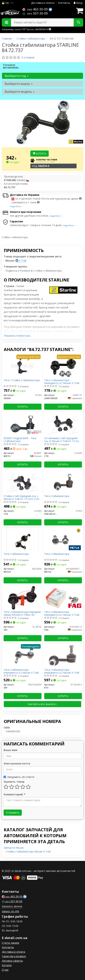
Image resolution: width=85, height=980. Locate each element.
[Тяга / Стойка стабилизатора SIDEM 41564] (22, 366)
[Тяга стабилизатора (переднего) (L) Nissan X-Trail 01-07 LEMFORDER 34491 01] (63, 366)
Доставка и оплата (43, 3)
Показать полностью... (18, 336)
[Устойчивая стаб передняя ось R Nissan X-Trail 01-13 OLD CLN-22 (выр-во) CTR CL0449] (63, 424)
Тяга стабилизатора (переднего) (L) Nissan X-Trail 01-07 (62, 382)
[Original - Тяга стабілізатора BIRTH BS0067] (23, 424)
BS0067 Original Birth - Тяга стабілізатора (20, 440)
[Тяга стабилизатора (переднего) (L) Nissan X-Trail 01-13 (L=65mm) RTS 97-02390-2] (63, 655)
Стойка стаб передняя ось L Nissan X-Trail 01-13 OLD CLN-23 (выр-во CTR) (22, 497)
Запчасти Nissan (14, 848)
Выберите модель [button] (20, 92)
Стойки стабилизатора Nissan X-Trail (28, 851)
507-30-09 (35, 13)
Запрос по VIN (10, 911)
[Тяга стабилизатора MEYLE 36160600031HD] (63, 539)
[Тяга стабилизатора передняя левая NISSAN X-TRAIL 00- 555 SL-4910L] (22, 598)
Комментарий (14, 794)
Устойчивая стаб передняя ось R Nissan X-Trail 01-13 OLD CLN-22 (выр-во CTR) (63, 440)
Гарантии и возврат (14, 956)
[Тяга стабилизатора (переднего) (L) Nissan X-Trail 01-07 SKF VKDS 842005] (22, 655)
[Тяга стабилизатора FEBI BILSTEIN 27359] (63, 482)
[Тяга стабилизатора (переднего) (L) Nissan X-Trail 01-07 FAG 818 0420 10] (63, 598)
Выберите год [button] (17, 76)
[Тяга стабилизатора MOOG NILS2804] (22, 539)
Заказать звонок (12, 906)
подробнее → (17, 206)
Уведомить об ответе (19, 777)
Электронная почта (17, 763)
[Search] (78, 22)
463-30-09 (35, 9)
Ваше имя (10, 750)
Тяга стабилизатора (57, 496)
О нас (5, 970)
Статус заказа (10, 943)
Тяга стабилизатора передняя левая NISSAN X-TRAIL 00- (22, 613)
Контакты (64, 3)
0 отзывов (28, 57)
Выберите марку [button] (19, 84)
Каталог (7, 965)
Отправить (13, 813)
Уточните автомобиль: (11, 66)
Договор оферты (12, 961)
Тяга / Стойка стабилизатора (22, 380)
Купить (40, 153)
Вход (78, 3)
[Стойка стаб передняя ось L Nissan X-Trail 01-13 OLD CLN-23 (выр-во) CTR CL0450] (22, 482)
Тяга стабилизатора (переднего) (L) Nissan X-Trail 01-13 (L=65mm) (62, 671)
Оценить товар (14, 782)
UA (5, 3)
